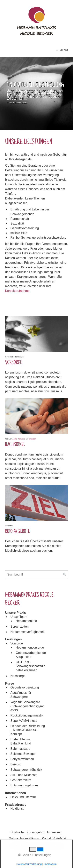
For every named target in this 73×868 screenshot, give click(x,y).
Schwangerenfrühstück (26, 770)
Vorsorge (17, 643)
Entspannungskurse (24, 785)
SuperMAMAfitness (24, 721)
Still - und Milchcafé (24, 775)
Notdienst (17, 809)
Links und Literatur (23, 797)
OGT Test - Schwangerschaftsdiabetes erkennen (31, 666)
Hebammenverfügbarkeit (27, 632)
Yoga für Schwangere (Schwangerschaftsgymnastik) (27, 706)
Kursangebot (35, 832)
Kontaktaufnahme (17, 291)
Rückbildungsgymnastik (27, 715)
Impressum (55, 832)
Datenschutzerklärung (24, 839)
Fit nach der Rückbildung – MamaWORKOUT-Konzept (28, 730)
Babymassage (20, 749)
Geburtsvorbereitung (25, 687)
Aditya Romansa (19, 439)
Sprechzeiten (19, 627)
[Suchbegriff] (36, 575)
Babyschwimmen (22, 759)
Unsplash (32, 439)
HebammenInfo (26, 621)
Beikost (15, 764)
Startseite (17, 832)
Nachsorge (18, 676)
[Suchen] (65, 575)
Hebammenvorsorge (30, 647)
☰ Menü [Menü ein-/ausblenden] (62, 50)
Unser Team (19, 617)
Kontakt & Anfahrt (54, 839)
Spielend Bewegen (23, 754)
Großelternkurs (21, 780)
